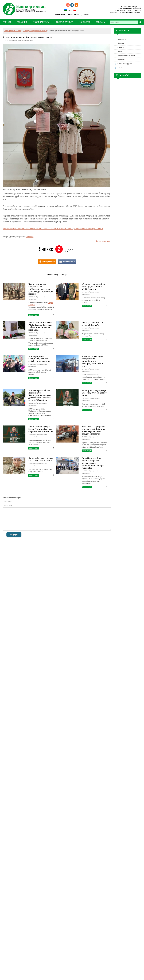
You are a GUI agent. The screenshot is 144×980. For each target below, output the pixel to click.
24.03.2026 (85, 471)
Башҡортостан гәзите (12, 31)
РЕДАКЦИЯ (22, 22)
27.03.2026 (32, 434)
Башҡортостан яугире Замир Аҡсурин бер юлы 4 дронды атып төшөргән (41, 429)
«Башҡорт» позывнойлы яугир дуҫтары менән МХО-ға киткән (93, 287)
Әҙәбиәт (121, 60)
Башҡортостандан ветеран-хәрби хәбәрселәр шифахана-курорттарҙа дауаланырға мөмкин (41, 289)
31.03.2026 (85, 398)
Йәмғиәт (121, 43)
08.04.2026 (85, 292)
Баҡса (120, 68)
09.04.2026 (32, 297)
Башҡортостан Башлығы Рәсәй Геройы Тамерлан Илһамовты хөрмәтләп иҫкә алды (40, 326)
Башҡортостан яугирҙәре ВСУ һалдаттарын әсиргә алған (94, 393)
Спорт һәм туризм (125, 64)
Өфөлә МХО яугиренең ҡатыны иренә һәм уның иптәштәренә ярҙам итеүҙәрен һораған (94, 430)
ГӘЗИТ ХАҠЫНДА (41, 22)
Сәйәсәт (121, 47)
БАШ (68, 10)
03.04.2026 (32, 364)
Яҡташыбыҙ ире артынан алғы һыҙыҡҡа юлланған (41, 459)
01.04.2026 (32, 403)
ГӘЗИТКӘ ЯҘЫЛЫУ (64, 22)
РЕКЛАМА (100, 22)
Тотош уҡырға (34, 315)
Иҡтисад (121, 51)
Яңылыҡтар (122, 39)
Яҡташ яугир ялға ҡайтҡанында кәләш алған (27, 37)
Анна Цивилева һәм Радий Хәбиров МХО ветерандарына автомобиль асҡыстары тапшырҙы (93, 463)
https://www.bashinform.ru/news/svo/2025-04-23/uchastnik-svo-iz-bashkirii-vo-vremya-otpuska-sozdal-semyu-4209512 (53, 229)
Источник (30, 237)
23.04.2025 (6, 41)
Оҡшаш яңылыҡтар (57, 275)
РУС (77, 10)
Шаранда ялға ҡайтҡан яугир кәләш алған (93, 324)
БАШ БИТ (7, 22)
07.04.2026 (32, 333)
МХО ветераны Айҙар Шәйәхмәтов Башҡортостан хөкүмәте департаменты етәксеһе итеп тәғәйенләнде (40, 395)
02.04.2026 (85, 369)
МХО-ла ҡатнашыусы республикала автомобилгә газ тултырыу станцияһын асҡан (93, 361)
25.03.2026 (32, 464)
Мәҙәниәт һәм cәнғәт (127, 55)
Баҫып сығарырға (103, 241)
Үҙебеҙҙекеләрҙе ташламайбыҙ (35, 31)
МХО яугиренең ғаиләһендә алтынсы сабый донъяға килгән (39, 359)
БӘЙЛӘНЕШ (85, 22)
